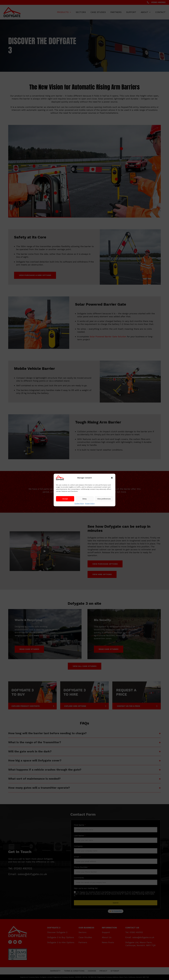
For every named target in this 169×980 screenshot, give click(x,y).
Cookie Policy (79, 504)
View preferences (104, 499)
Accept (65, 499)
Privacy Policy (90, 504)
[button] (112, 478)
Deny (84, 499)
